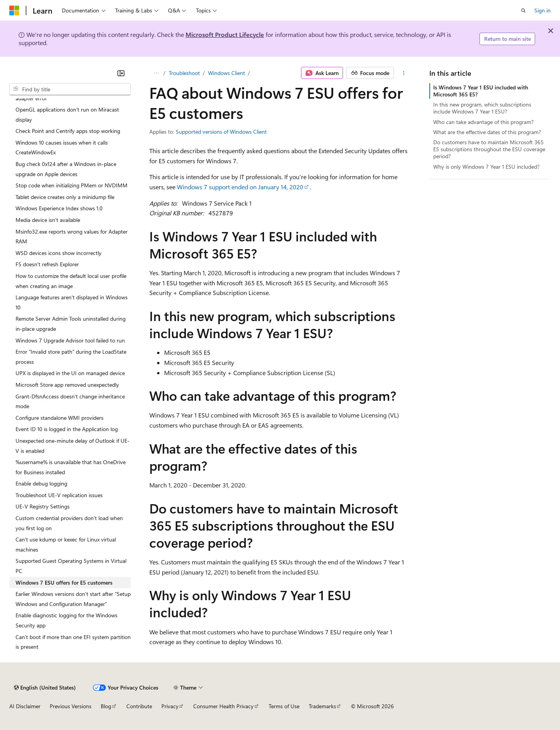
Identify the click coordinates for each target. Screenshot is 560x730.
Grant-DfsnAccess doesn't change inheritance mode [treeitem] (70, 401)
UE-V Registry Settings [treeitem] (43, 506)
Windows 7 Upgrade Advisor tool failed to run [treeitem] (70, 340)
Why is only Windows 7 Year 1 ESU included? (486, 167)
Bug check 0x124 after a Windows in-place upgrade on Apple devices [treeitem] (66, 169)
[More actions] (404, 73)
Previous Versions (71, 706)
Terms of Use (284, 706)
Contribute (139, 706)
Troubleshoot (184, 73)
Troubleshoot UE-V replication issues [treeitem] (59, 495)
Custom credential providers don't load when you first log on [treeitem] (69, 523)
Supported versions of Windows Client (221, 132)
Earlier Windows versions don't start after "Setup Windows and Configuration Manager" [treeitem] (73, 599)
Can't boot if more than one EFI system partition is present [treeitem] (73, 642)
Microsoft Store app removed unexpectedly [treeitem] (67, 385)
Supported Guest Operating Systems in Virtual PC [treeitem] (71, 566)
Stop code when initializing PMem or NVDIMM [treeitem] (72, 185)
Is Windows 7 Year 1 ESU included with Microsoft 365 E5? (481, 91)
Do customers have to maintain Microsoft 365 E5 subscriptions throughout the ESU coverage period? (489, 149)
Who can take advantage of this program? (483, 122)
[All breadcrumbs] (156, 73)
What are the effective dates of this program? (487, 132)
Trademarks (322, 706)
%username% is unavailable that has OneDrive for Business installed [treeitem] (71, 467)
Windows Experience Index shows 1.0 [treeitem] (59, 208)
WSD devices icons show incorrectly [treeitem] (59, 253)
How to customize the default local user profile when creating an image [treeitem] (71, 281)
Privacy (170, 706)
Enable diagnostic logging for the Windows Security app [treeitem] (66, 620)
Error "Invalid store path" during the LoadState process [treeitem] (71, 357)
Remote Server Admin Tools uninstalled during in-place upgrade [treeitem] (71, 324)
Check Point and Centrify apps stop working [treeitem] (68, 131)
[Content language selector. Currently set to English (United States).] (45, 688)
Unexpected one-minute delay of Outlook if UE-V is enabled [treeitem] (73, 446)
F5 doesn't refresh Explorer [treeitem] (47, 264)
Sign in (542, 10)
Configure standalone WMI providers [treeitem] (59, 418)
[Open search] (523, 10)
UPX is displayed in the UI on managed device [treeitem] (70, 373)
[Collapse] (121, 73)
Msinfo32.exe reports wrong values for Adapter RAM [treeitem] (72, 237)
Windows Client (227, 73)
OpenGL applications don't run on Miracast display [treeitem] (67, 114)
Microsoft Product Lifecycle (225, 34)
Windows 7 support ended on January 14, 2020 (240, 187)
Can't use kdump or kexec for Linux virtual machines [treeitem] (66, 544)
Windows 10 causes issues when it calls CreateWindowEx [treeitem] (62, 148)
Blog (106, 706)
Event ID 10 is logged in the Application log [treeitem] (67, 429)
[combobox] (70, 89)
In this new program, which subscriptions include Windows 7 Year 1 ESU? (482, 108)
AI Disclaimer (25, 706)
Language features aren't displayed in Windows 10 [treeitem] (72, 302)
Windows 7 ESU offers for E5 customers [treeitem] (64, 582)
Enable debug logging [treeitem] (41, 483)
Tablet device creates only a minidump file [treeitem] (65, 197)
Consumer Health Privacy (223, 706)
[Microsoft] (14, 10)
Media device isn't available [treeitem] (48, 220)
